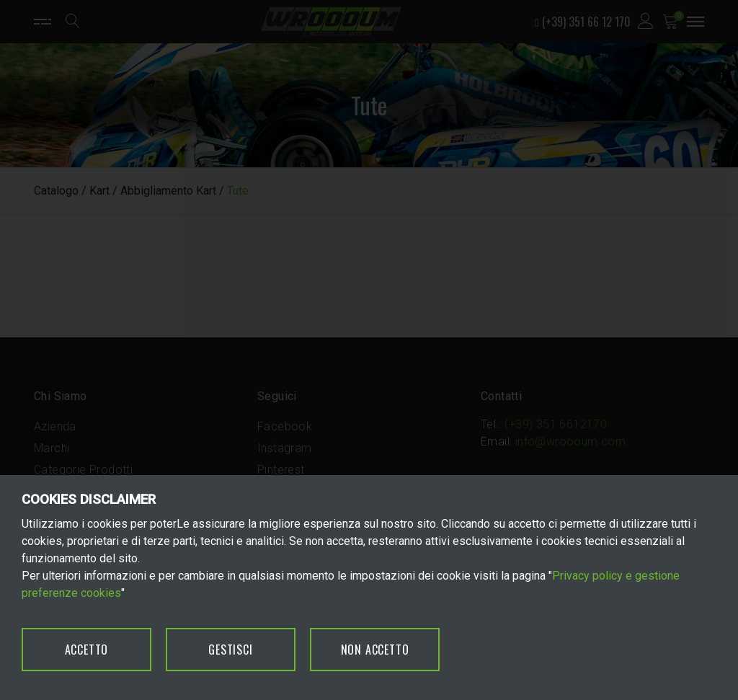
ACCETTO (87, 650)
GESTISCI (230, 650)
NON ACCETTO (375, 650)
